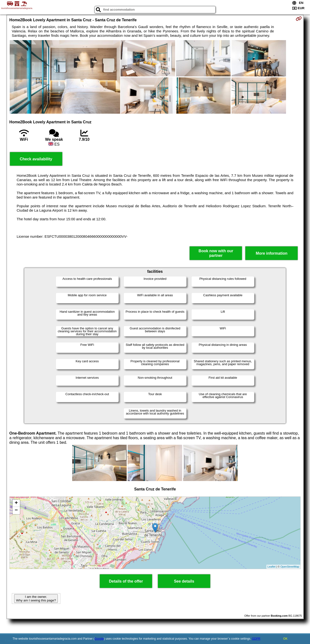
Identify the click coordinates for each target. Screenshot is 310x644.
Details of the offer (126, 581)
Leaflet (272, 567)
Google (99, 639)
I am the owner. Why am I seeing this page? (36, 599)
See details (184, 581)
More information (272, 253)
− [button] (16, 511)
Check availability (36, 159)
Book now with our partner (216, 253)
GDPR (256, 639)
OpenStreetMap (290, 567)
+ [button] (16, 503)
